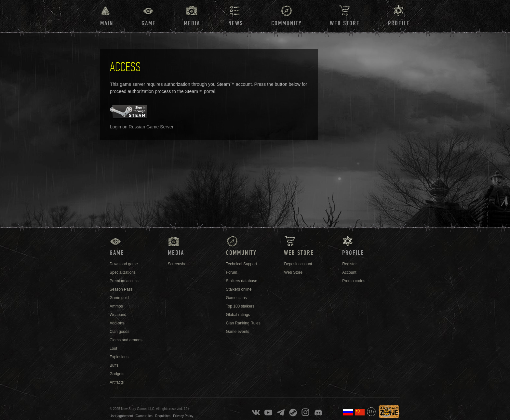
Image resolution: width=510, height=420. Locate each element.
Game (149, 23)
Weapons (118, 315)
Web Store (345, 23)
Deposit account (298, 264)
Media (192, 23)
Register (349, 264)
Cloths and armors (126, 340)
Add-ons (117, 323)
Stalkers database (242, 281)
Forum (232, 272)
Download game (124, 264)
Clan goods (120, 332)
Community (287, 23)
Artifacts (117, 382)
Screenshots (179, 264)
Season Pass (121, 289)
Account (349, 272)
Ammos (116, 306)
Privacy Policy (183, 416)
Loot (113, 348)
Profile (399, 23)
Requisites (163, 416)
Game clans (236, 298)
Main (107, 23)
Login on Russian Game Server (142, 127)
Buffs (114, 365)
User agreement (121, 416)
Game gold (119, 298)
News (236, 23)
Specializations (123, 272)
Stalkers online (239, 289)
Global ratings (238, 315)
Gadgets (117, 374)
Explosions (119, 357)
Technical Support (242, 264)
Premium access (124, 281)
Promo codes (354, 281)
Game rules (144, 416)
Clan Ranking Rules (243, 323)
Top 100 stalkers (240, 306)
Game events (238, 332)
